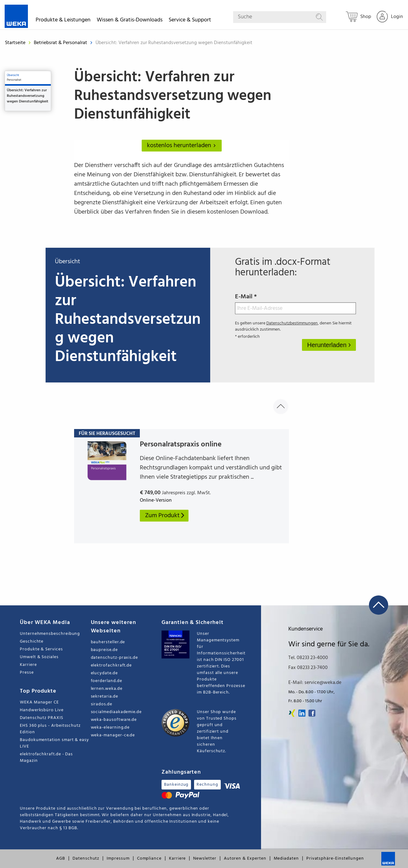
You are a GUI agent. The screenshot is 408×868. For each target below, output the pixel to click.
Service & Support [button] (190, 21)
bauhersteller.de (108, 642)
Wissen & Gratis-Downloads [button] (130, 21)
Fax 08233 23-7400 (308, 668)
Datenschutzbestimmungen (292, 323)
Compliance (149, 859)
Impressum (118, 859)
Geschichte (32, 642)
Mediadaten (286, 859)
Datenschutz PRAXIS (42, 718)
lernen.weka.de (107, 689)
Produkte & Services (41, 649)
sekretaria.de (104, 696)
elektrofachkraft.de (111, 665)
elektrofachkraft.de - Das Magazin (46, 757)
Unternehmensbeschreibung (50, 634)
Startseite (15, 43)
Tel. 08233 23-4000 (308, 658)
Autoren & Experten (245, 859)
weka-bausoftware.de (114, 720)
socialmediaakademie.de (116, 712)
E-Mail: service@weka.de (315, 683)
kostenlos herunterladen (183, 146)
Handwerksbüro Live (42, 710)
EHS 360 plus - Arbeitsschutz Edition (50, 729)
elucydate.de (104, 673)
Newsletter (205, 859)
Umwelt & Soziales (39, 657)
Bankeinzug (176, 785)
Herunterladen (328, 345)
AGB (61, 859)
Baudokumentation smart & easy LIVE (54, 743)
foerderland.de (106, 681)
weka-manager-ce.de (113, 735)
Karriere (28, 665)
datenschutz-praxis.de (115, 658)
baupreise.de (104, 650)
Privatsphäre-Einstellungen (335, 859)
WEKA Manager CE (39, 702)
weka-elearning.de (110, 728)
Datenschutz (86, 859)
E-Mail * (295, 303)
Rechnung (207, 785)
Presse (27, 673)
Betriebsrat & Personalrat (61, 43)
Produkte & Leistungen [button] (63, 21)
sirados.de (102, 704)
